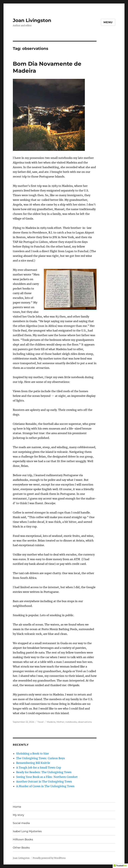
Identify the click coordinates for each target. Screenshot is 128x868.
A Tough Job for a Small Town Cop (39, 767)
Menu (108, 22)
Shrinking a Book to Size (32, 753)
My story (18, 815)
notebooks (71, 722)
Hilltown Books (23, 839)
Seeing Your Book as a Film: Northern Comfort (47, 777)
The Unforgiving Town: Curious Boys (40, 758)
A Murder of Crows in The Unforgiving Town (45, 786)
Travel (40, 722)
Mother (60, 722)
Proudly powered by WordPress (49, 858)
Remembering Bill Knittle (33, 763)
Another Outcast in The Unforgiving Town (44, 781)
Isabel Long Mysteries (27, 831)
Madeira (51, 722)
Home (17, 807)
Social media (21, 823)
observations (85, 722)
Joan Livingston (32, 20)
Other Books (21, 848)
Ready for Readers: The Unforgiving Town (44, 772)
